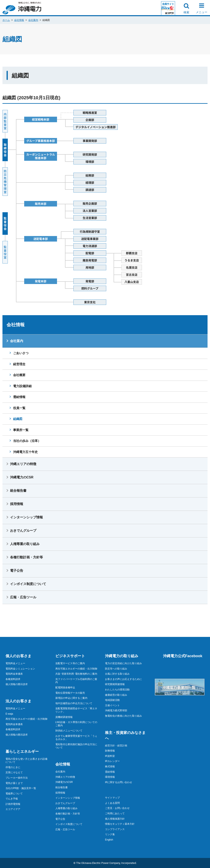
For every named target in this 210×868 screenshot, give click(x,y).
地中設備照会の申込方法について (74, 703)
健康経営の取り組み (116, 695)
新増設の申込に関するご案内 (71, 698)
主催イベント (112, 705)
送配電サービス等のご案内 (70, 663)
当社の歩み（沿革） (27, 441)
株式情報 (110, 766)
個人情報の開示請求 (17, 684)
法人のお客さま (18, 701)
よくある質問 (112, 803)
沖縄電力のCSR (22, 477)
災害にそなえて (14, 772)
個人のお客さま (18, 656)
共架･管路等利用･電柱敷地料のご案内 (76, 674)
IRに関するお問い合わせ (119, 782)
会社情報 (19, 20)
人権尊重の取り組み (25, 544)
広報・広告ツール (23, 597)
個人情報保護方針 (115, 819)
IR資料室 (110, 756)
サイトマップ (112, 798)
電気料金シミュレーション (20, 669)
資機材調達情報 (64, 717)
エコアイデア (13, 809)
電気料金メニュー (15, 663)
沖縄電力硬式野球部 (116, 711)
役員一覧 (19, 408)
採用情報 (17, 504)
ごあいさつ (21, 353)
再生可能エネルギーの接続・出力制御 (26, 719)
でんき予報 (12, 799)
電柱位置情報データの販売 (70, 693)
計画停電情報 (13, 804)
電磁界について (14, 794)
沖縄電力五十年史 (25, 452)
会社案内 (33, 20)
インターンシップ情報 (26, 517)
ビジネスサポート (70, 656)
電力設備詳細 (22, 386)
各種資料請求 (13, 679)
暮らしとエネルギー (22, 752)
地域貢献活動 (112, 700)
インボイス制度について (28, 584)
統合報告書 (18, 491)
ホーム (6, 20)
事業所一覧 (21, 430)
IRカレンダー (112, 761)
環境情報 (110, 777)
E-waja (9, 714)
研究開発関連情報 (115, 684)
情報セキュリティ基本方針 (120, 824)
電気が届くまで (14, 783)
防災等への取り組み (116, 669)
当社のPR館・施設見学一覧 (21, 788)
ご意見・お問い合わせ (117, 808)
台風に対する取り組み (117, 674)
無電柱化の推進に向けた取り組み (123, 716)
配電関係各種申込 (65, 688)
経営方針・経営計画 (116, 746)
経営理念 (19, 364)
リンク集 (110, 834)
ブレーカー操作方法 (17, 778)
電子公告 (17, 571)
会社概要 (19, 375)
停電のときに (13, 767)
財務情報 (110, 751)
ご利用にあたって (115, 813)
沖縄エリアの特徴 (23, 464)
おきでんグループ (23, 531)
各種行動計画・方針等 (26, 557)
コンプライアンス (115, 829)
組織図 (18, 419)
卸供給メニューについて (69, 731)
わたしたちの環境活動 (117, 690)
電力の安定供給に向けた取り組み (123, 663)
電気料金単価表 (14, 674)
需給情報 (19, 397)
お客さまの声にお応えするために (123, 679)
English (109, 840)
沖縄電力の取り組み (122, 656)
